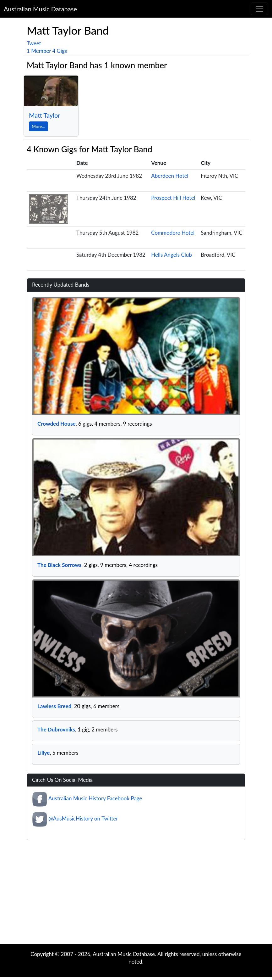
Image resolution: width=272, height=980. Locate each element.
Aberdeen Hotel (170, 176)
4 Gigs (60, 51)
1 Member (39, 51)
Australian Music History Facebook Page (95, 798)
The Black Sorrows (59, 565)
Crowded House (57, 424)
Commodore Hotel (173, 233)
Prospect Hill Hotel (173, 198)
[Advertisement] (136, 894)
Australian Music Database (40, 9)
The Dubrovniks (56, 729)
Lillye (44, 753)
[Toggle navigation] (259, 9)
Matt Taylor (45, 115)
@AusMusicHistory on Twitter (83, 818)
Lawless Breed (54, 706)
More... (38, 126)
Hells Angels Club (171, 255)
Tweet (34, 43)
